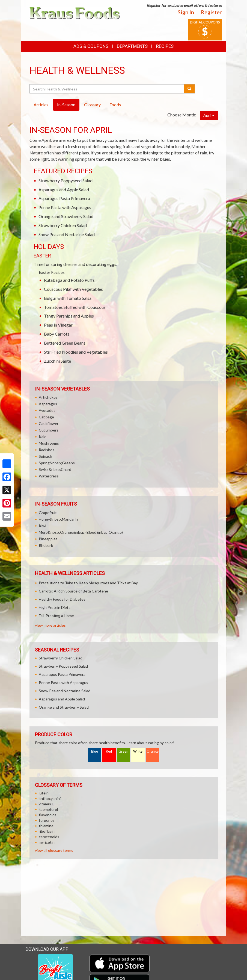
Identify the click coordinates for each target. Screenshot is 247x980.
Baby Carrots (57, 334)
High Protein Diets (55, 607)
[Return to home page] (75, 13)
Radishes (47, 450)
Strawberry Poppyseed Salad (66, 181)
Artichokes (48, 397)
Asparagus (48, 404)
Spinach (45, 456)
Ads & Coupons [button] (91, 46)
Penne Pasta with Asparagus (65, 207)
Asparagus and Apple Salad (64, 190)
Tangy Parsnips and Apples (69, 316)
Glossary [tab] (92, 105)
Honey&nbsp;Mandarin (58, 519)
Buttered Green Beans (65, 343)
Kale (43, 437)
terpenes (47, 820)
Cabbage (46, 417)
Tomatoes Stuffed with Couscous (75, 307)
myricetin (47, 842)
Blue (95, 751)
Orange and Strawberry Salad (66, 216)
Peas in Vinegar (58, 325)
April (209, 115)
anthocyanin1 (50, 798)
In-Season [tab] (66, 105)
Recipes (165, 46)
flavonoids (48, 815)
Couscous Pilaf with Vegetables (73, 289)
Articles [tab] (41, 105)
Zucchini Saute (57, 361)
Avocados (47, 410)
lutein (44, 793)
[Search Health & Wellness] (107, 89)
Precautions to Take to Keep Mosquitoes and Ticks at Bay (88, 583)
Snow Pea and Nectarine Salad (67, 234)
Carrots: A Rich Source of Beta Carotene (73, 591)
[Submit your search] (190, 89)
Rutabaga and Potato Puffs (69, 280)
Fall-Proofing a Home (56, 616)
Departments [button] (132, 46)
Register (211, 12)
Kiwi (42, 526)
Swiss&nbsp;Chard (55, 469)
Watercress (49, 476)
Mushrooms (49, 443)
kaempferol (48, 809)
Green (123, 751)
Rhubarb (46, 545)
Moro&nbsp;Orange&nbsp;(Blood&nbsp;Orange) (81, 532)
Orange (153, 751)
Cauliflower (49, 423)
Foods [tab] (115, 105)
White (138, 751)
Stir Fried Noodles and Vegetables (76, 352)
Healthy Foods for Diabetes (62, 599)
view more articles (50, 625)
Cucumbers (49, 430)
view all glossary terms (54, 850)
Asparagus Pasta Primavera (64, 198)
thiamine (46, 826)
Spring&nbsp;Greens (57, 463)
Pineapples (48, 539)
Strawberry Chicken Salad (63, 225)
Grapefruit (48, 513)
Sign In (186, 12)
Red (109, 751)
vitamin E (46, 804)
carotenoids (49, 837)
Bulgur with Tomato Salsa (68, 298)
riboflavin (47, 831)
